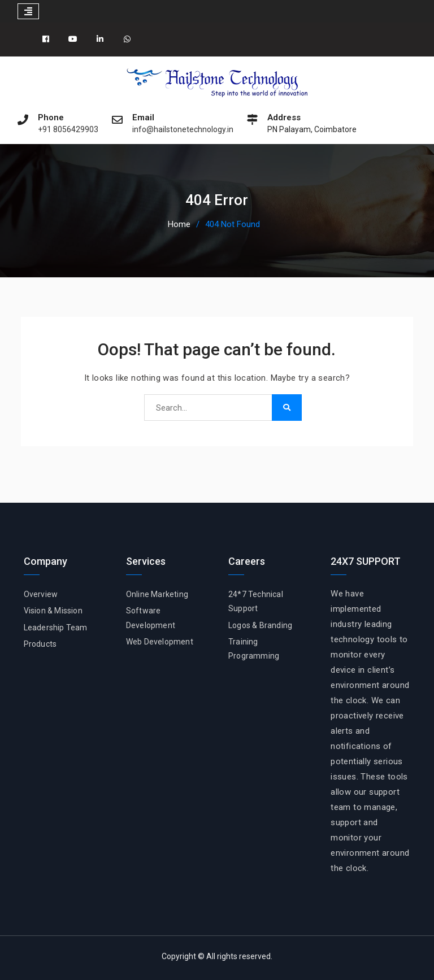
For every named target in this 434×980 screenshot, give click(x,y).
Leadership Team (56, 628)
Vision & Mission (53, 611)
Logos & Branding (260, 625)
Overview (41, 594)
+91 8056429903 (68, 130)
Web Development (160, 642)
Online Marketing (157, 594)
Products (40, 644)
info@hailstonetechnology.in (183, 130)
